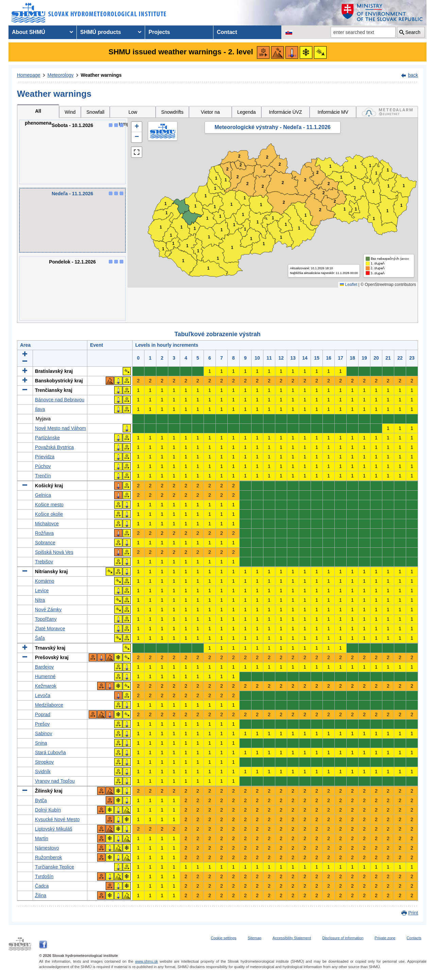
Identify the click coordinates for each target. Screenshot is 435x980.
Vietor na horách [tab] (210, 114)
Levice (42, 591)
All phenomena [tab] (38, 113)
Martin (42, 838)
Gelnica (43, 495)
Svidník (43, 772)
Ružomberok (48, 857)
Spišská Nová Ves (54, 552)
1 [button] (163, 249)
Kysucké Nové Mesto (57, 819)
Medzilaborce (49, 705)
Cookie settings (223, 938)
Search (413, 32)
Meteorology (61, 75)
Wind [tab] (70, 112)
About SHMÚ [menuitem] (29, 32)
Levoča (43, 695)
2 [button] (228, 169)
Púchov (43, 466)
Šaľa (40, 638)
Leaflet (349, 285)
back (413, 75)
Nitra (40, 600)
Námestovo (47, 848)
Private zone (385, 938)
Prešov (42, 724)
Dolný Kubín (48, 810)
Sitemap (255, 938)
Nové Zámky (48, 610)
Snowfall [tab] (95, 112)
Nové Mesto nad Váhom (60, 428)
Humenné (45, 676)
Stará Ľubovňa (50, 752)
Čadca (42, 886)
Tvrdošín (44, 876)
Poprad (43, 714)
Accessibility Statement (292, 938)
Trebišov (44, 562)
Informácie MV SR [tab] (333, 114)
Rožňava (44, 533)
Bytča (41, 800)
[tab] (387, 112)
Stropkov (44, 762)
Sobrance (45, 543)
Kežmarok (46, 686)
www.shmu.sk (146, 961)
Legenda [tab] (247, 112)
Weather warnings (101, 75)
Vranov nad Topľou (55, 781)
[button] (137, 127)
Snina (41, 743)
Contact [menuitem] (227, 32)
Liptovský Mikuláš (54, 829)
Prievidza (45, 457)
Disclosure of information (343, 938)
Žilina (41, 895)
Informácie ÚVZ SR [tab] (285, 114)
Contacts (414, 938)
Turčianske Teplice (55, 867)
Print (413, 913)
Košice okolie (49, 514)
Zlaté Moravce (50, 629)
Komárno (45, 581)
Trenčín (43, 476)
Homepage (29, 75)
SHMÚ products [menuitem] (101, 32)
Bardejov (44, 667)
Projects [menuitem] (159, 32)
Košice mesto (49, 505)
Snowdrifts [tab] (172, 112)
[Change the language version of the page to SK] (289, 32)
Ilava (40, 409)
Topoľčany (46, 619)
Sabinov (44, 733)
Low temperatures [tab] (133, 114)
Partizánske (47, 438)
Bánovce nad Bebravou (60, 400)
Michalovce (47, 524)
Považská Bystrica (54, 447)
